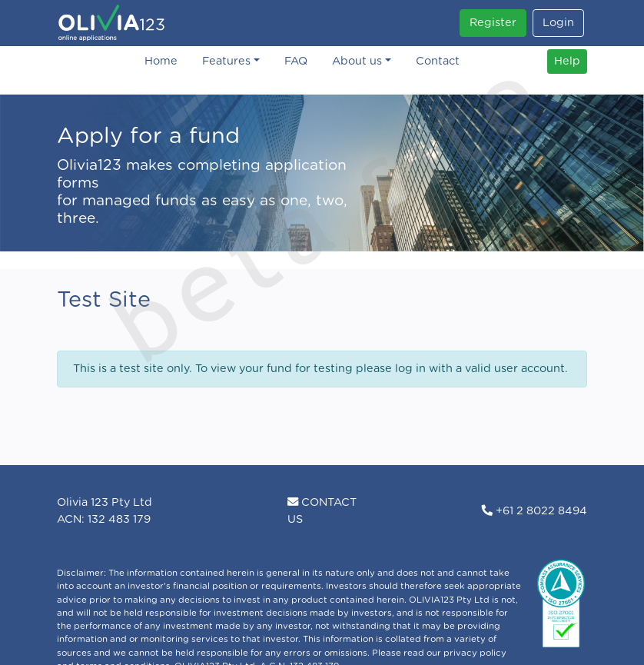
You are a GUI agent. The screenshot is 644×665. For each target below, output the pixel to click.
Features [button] (226, 61)
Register (493, 23)
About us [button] (357, 61)
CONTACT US (322, 511)
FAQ (296, 61)
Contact (438, 61)
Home (161, 61)
